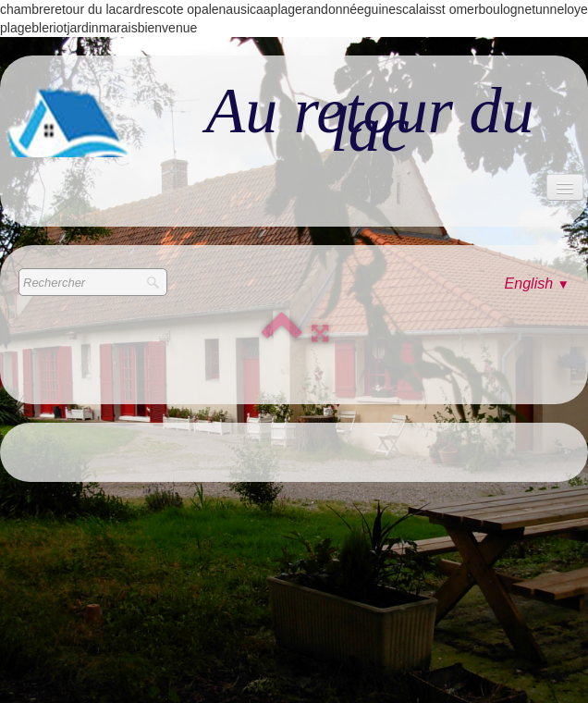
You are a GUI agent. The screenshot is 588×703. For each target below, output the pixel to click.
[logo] (294, 120)
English (537, 284)
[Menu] (565, 187)
